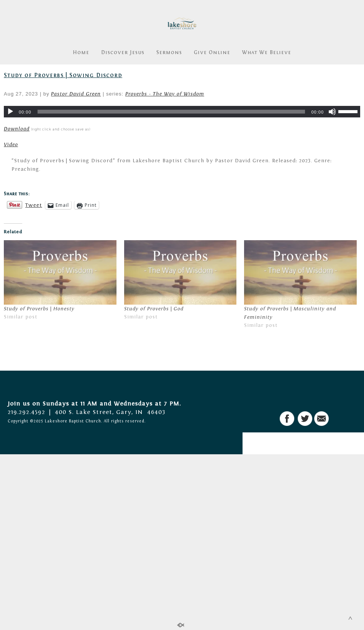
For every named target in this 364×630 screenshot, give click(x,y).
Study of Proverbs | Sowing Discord (63, 75)
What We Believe (267, 53)
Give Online (212, 53)
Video (11, 145)
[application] (182, 112)
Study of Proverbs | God (154, 309)
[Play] (10, 112)
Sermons (169, 53)
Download (17, 129)
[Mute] (332, 112)
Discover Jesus (123, 53)
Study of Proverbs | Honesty (39, 309)
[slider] (171, 112)
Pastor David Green (76, 94)
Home (81, 53)
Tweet (34, 205)
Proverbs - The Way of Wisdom (165, 94)
